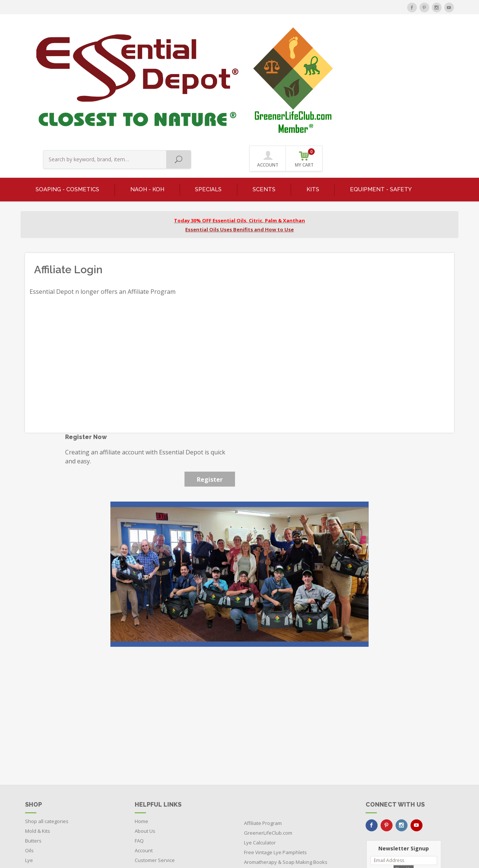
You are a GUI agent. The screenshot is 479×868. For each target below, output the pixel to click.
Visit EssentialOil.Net (267, 780)
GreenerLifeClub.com (268, 732)
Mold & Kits (38, 730)
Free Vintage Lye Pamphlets (275, 751)
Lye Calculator (260, 741)
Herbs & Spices (42, 769)
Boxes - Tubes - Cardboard (55, 808)
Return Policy (150, 798)
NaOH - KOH (147, 88)
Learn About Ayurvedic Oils (274, 771)
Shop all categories (47, 720)
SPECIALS (208, 88)
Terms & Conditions (157, 779)
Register (210, 378)
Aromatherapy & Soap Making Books (286, 761)
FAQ (139, 740)
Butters (33, 740)
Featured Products (46, 788)
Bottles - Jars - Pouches (51, 798)
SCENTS (264, 88)
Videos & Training (155, 769)
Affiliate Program (263, 722)
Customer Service (155, 759)
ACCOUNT (399, 38)
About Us (145, 730)
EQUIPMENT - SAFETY (381, 88)
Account (144, 749)
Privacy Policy (150, 788)
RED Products (40, 779)
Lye (29, 759)
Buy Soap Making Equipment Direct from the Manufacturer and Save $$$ (294, 795)
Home (141, 720)
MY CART (436, 37)
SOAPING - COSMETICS (67, 88)
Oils (29, 749)
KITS (313, 88)
